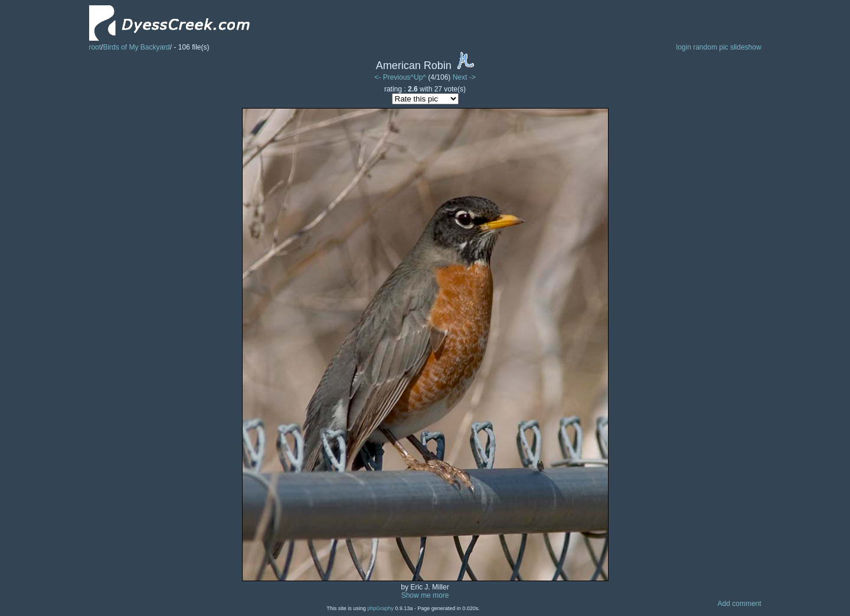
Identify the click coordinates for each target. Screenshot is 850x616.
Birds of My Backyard (136, 47)
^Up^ (418, 77)
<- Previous (392, 77)
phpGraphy (380, 608)
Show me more (425, 595)
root (95, 47)
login (683, 47)
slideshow (746, 47)
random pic (710, 47)
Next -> (464, 77)
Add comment (740, 604)
